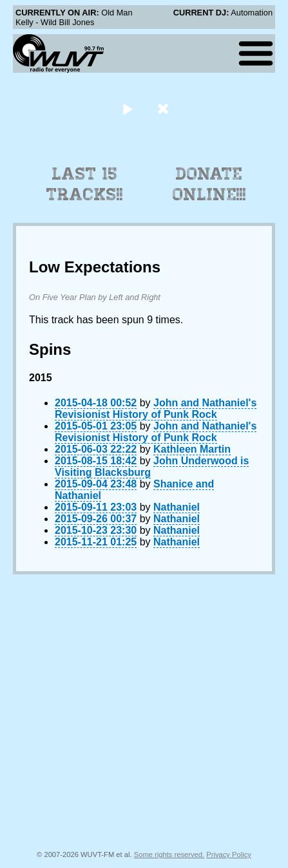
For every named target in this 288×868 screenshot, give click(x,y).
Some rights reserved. (169, 854)
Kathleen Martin (192, 449)
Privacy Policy (229, 854)
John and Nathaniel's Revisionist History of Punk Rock (156, 409)
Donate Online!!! (209, 184)
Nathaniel (177, 507)
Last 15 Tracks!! (85, 184)
